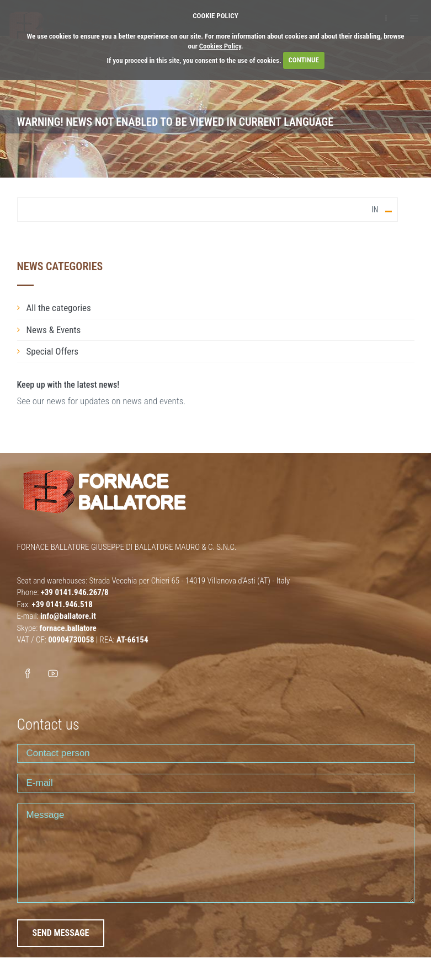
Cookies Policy (220, 46)
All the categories (59, 308)
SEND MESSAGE (61, 933)
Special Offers (53, 351)
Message (216, 853)
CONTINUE (303, 60)
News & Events (54, 330)
